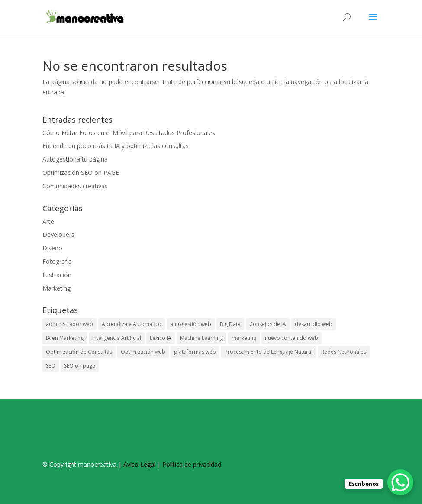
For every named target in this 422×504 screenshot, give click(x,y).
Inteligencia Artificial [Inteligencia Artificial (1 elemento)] (117, 338)
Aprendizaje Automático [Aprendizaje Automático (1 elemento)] (132, 324)
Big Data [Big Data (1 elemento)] (230, 324)
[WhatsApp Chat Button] (400, 482)
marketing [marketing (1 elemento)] (244, 338)
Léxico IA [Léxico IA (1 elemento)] (161, 338)
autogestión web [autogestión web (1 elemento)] (191, 324)
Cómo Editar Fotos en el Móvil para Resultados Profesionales (129, 133)
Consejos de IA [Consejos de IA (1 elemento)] (268, 324)
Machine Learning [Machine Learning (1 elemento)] (201, 338)
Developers (58, 234)
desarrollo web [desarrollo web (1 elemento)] (314, 324)
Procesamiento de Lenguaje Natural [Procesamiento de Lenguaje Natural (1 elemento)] (269, 352)
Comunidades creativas (75, 186)
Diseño (52, 248)
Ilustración (57, 275)
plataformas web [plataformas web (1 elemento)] (195, 352)
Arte (48, 221)
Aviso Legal (139, 464)
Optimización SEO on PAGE (81, 173)
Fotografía (57, 261)
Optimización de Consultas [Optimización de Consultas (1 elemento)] (79, 352)
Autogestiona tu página (75, 159)
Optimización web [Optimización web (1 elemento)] (143, 352)
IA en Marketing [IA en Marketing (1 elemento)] (65, 338)
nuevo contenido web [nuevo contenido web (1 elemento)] (292, 338)
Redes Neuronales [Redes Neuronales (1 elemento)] (344, 352)
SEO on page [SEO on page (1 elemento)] (80, 366)
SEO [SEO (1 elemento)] (51, 366)
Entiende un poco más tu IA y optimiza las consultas (116, 146)
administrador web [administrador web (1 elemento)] (69, 324)
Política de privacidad (192, 464)
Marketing (56, 288)
